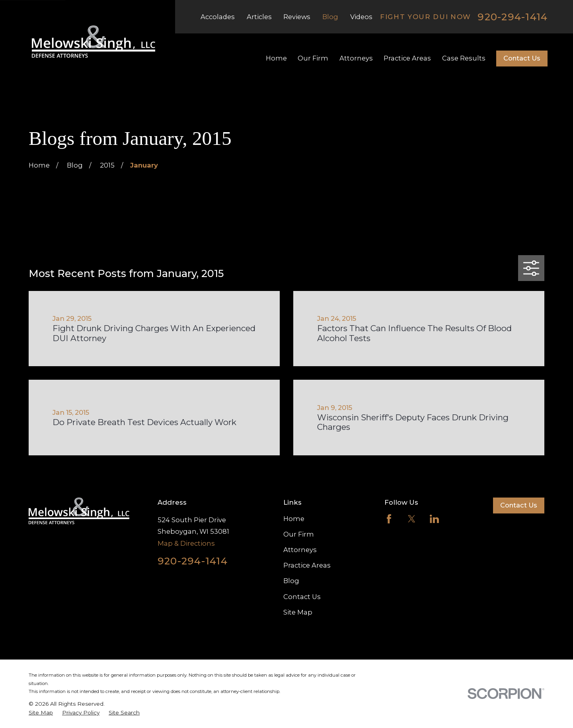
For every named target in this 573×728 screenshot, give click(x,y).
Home (294, 519)
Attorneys (300, 550)
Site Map (298, 612)
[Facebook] (389, 519)
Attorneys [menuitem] (356, 58)
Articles (259, 17)
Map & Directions (186, 543)
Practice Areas (307, 565)
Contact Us (522, 58)
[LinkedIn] (434, 519)
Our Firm (299, 534)
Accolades (218, 17)
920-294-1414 (513, 17)
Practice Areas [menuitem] (407, 58)
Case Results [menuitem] (464, 58)
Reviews (297, 17)
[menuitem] (41, 713)
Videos (361, 17)
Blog (330, 17)
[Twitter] (412, 519)
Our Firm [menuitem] (313, 58)
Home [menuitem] (276, 58)
